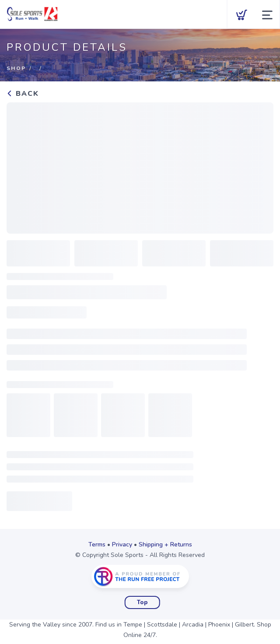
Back (23, 94)
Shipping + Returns (165, 544)
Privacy (122, 544)
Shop (16, 68)
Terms (97, 544)
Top (142, 602)
